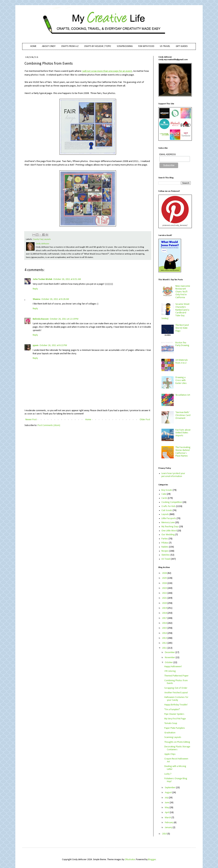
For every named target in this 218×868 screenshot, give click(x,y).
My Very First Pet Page (175, 719)
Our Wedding (168, 535)
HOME (33, 46)
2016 (165, 623)
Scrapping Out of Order (176, 688)
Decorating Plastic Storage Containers (177, 748)
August (169, 793)
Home (88, 420)
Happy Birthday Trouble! (176, 705)
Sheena (37, 299)
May (167, 808)
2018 (165, 613)
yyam (36, 345)
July (167, 798)
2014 (165, 633)
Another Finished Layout (176, 693)
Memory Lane (168, 523)
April (167, 813)
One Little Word (169, 531)
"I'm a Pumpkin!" (172, 710)
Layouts (47, 239)
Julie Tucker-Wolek (42, 279)
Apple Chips (170, 754)
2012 (165, 643)
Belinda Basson (41, 319)
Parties (165, 539)
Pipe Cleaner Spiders (174, 714)
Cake (164, 494)
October (169, 663)
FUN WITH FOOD (146, 46)
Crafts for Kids (169, 506)
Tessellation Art (183, 395)
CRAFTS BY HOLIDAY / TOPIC (98, 46)
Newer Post (31, 420)
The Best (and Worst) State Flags (182, 328)
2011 (165, 648)
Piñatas (165, 543)
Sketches (166, 555)
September (170, 788)
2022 (165, 593)
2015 (165, 628)
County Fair (38, 239)
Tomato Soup (171, 723)
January (169, 828)
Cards (164, 498)
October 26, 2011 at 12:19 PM (64, 319)
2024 (165, 583)
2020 (165, 603)
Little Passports (169, 518)
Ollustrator (130, 860)
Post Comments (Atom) (49, 425)
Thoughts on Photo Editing (177, 742)
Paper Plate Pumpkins (175, 728)
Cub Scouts (167, 510)
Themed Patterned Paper (176, 676)
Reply (35, 289)
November (170, 658)
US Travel (166, 559)
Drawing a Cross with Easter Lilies (181, 380)
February (169, 823)
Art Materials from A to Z (182, 362)
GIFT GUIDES (182, 46)
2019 (165, 608)
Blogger (152, 860)
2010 (165, 834)
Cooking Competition (172, 502)
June (167, 803)
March (168, 818)
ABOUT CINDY (49, 46)
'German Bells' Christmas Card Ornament (183, 415)
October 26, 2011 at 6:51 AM (67, 279)
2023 (165, 588)
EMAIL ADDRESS (168, 154)
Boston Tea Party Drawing (182, 344)
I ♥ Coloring (170, 671)
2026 (165, 573)
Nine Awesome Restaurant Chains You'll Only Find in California (183, 292)
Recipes (165, 551)
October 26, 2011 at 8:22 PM (53, 345)
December (170, 652)
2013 (165, 638)
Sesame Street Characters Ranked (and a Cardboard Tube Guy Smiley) (176, 311)
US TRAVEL (165, 46)
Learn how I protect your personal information (173, 475)
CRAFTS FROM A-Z (70, 46)
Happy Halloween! (173, 667)
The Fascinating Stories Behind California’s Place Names (183, 452)
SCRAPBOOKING (125, 46)
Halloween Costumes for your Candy (176, 699)
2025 (165, 578)
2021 (165, 598)
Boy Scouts (167, 490)
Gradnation (170, 733)
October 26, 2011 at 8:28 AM (55, 299)
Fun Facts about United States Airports (183, 433)
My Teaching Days (170, 527)
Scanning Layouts (173, 737)
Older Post (145, 420)
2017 (165, 618)
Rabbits (165, 547)
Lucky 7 (168, 774)
